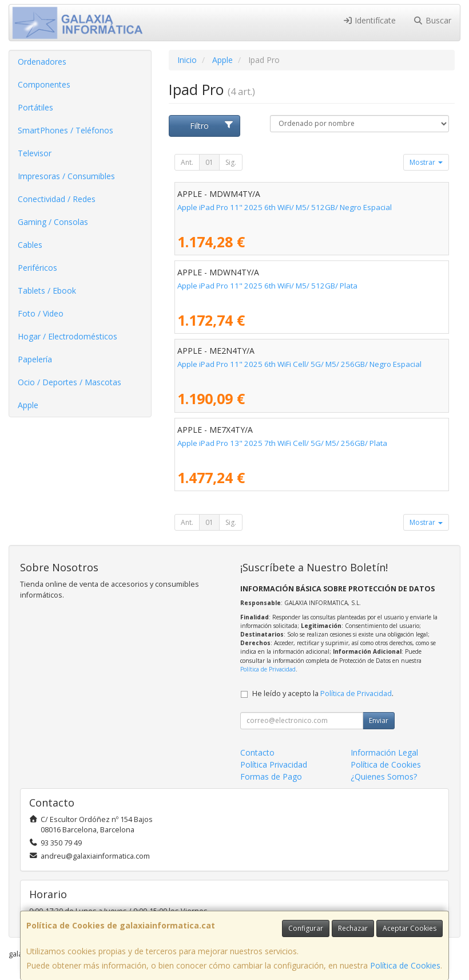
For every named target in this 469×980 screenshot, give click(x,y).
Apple (28, 405)
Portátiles (35, 107)
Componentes (44, 84)
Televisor (35, 153)
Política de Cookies (405, 965)
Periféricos (37, 268)
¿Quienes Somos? (384, 777)
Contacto (257, 752)
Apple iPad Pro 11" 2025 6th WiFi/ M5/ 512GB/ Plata (267, 286)
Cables (30, 245)
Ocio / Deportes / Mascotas (69, 382)
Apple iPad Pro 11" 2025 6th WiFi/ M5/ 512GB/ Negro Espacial (285, 207)
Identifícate (369, 20)
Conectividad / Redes (57, 199)
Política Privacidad (274, 764)
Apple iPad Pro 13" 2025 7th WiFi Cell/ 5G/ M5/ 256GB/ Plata (282, 443)
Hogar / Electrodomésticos (67, 336)
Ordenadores (42, 62)
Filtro (212, 126)
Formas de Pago (271, 777)
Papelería (35, 359)
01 (209, 162)
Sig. (231, 162)
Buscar (432, 20)
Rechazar (353, 928)
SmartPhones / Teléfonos (65, 130)
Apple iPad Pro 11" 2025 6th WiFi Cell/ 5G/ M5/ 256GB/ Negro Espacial (299, 364)
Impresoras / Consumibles (66, 176)
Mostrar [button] (426, 162)
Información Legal (384, 752)
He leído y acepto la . (323, 693)
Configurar (306, 928)
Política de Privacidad (268, 669)
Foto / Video (41, 313)
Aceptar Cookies (410, 928)
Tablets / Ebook (47, 291)
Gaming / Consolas (53, 222)
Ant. (187, 162)
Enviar (379, 720)
